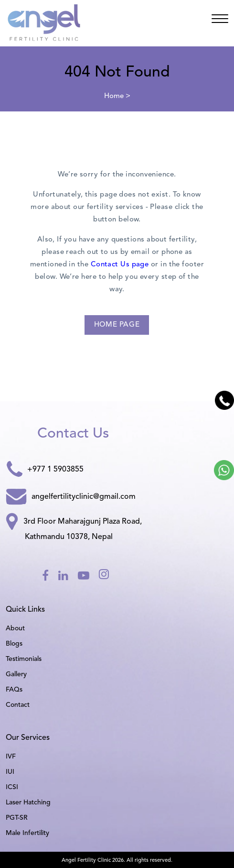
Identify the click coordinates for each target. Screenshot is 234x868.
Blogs (14, 644)
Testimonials (24, 659)
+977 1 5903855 (45, 470)
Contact (18, 705)
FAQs (14, 690)
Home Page (117, 325)
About (15, 628)
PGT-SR (17, 818)
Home (114, 96)
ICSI (12, 787)
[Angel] (220, 21)
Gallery (16, 674)
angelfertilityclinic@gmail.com (71, 497)
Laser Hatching (28, 802)
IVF (11, 757)
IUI (10, 772)
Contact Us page (120, 265)
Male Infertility (27, 833)
